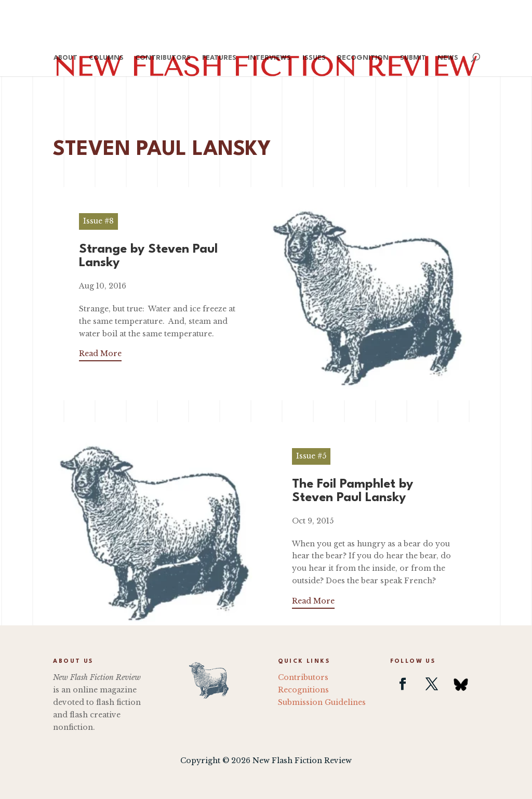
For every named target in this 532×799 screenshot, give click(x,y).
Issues (314, 58)
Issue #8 (98, 221)
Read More (100, 353)
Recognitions (303, 690)
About (65, 58)
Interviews (269, 58)
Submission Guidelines (322, 702)
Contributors (163, 58)
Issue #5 (311, 456)
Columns (106, 58)
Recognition (363, 58)
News (448, 58)
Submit (413, 58)
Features (219, 58)
